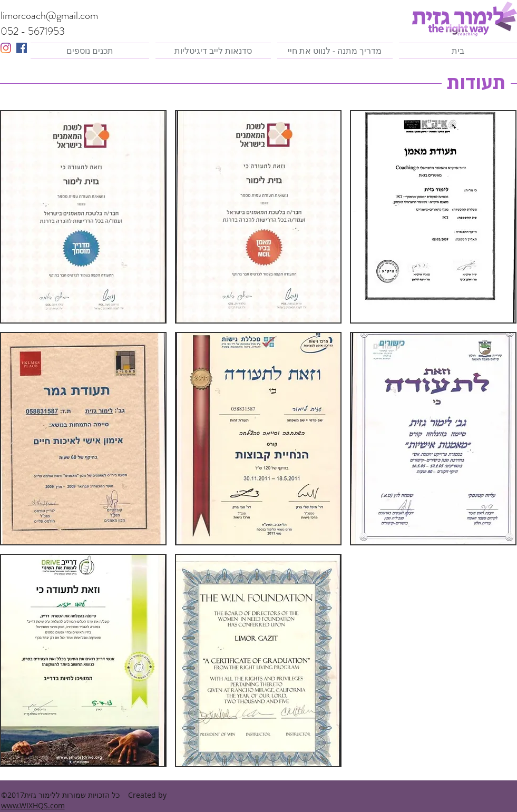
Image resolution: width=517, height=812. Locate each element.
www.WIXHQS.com (33, 805)
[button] (258, 217)
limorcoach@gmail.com (49, 16)
